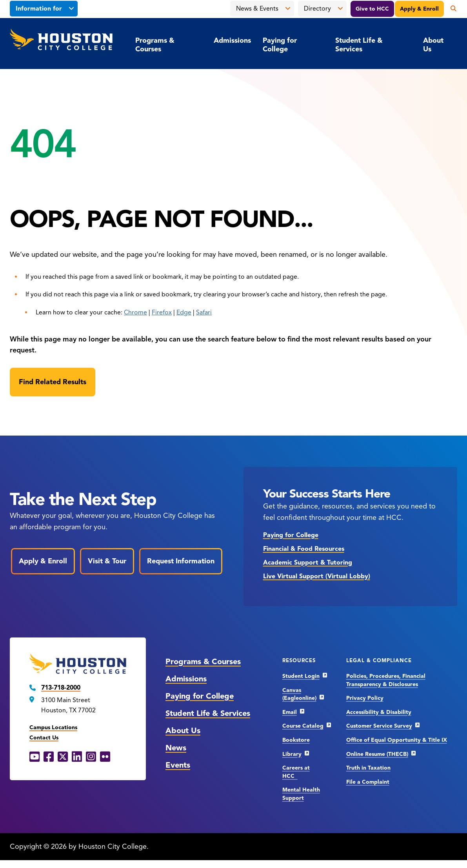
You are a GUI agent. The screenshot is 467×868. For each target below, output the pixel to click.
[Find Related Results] (53, 382)
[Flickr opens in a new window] (105, 757)
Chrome (135, 312)
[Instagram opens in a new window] (91, 757)
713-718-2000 (61, 688)
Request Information (181, 561)
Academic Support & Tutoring (308, 563)
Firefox (162, 312)
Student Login (301, 676)
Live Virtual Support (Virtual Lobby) (317, 576)
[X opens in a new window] (63, 757)
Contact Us (44, 738)
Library (292, 754)
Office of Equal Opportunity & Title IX (397, 740)
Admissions (232, 40)
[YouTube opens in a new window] (35, 757)
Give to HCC (372, 9)
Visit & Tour (107, 561)
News (176, 748)
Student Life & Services (359, 45)
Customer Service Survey (379, 726)
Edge (184, 312)
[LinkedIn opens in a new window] (77, 757)
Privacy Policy (365, 698)
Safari (204, 312)
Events (178, 765)
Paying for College (280, 45)
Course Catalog (303, 726)
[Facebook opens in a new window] (49, 757)
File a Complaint (368, 782)
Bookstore (296, 740)
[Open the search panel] (451, 9)
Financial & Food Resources (304, 549)
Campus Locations (53, 727)
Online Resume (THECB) (377, 754)
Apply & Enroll (419, 9)
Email (290, 712)
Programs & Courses (155, 45)
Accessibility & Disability (379, 712)
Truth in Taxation (368, 768)
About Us (433, 45)
